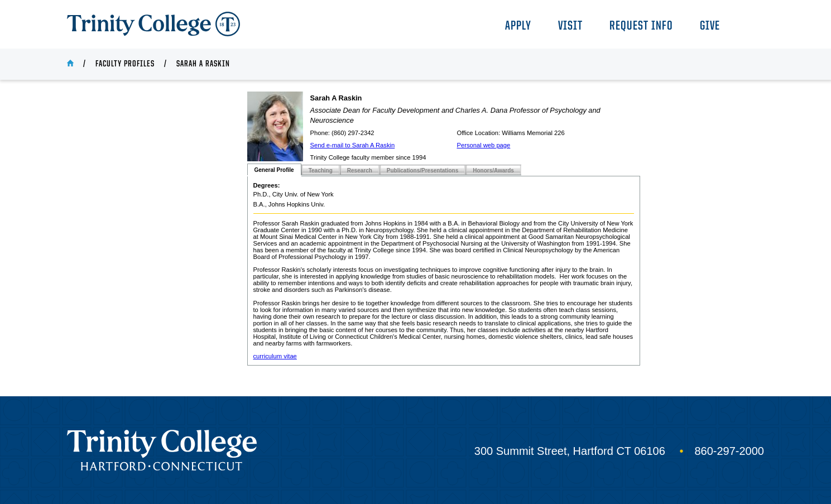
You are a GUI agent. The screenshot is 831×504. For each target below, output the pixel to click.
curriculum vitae (275, 356)
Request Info (641, 27)
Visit (570, 27)
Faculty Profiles (125, 64)
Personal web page (484, 145)
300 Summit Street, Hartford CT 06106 (570, 451)
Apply (518, 27)
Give (710, 27)
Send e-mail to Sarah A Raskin (353, 145)
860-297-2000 (729, 451)
